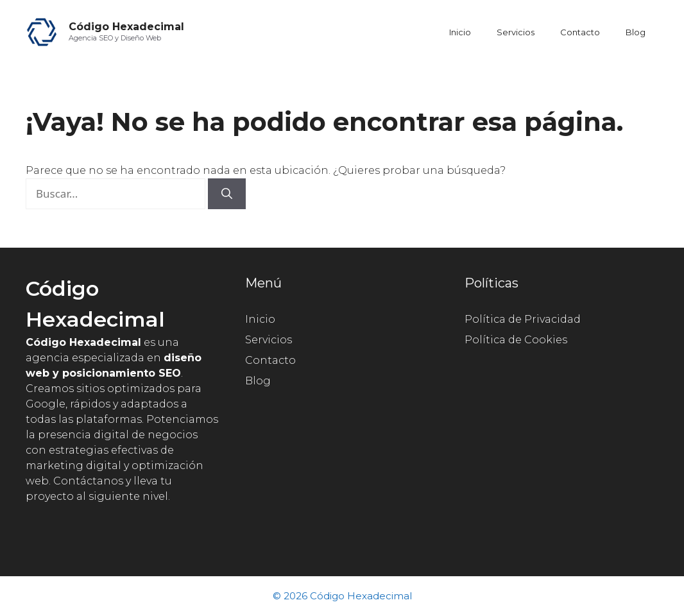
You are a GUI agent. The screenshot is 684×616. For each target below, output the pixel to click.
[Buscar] (227, 194)
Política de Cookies (516, 340)
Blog (636, 32)
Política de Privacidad (523, 319)
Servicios (516, 32)
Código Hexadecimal (126, 27)
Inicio (460, 32)
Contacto (580, 32)
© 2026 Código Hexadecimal (342, 596)
